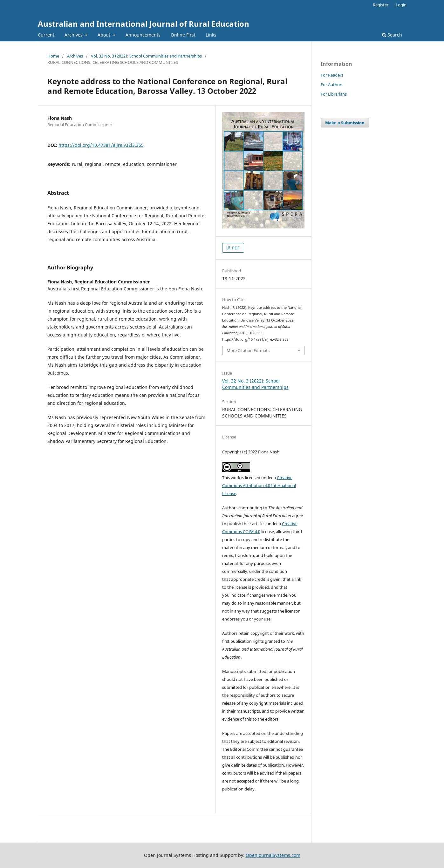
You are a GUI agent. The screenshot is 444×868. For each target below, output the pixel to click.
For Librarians (334, 94)
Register (381, 5)
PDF (235, 248)
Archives (74, 35)
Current (46, 35)
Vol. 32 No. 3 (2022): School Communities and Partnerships (146, 56)
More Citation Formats (248, 350)
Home (53, 56)
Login (401, 5)
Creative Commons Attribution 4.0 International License (259, 485)
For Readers (332, 75)
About (105, 35)
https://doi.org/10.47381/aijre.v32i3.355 (101, 145)
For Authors (332, 85)
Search (392, 35)
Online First (183, 35)
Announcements (143, 35)
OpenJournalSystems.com (273, 855)
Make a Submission (345, 123)
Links (211, 35)
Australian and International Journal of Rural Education (143, 24)
